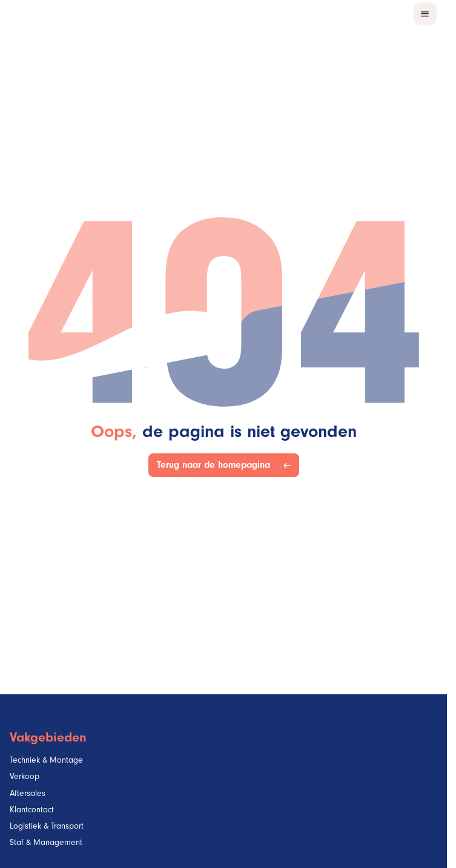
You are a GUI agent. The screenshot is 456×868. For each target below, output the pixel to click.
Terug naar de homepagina (216, 465)
